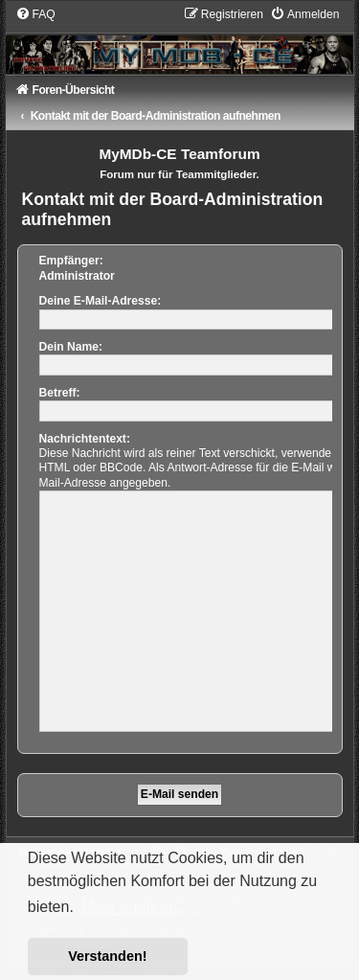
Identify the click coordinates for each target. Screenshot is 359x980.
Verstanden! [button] (107, 956)
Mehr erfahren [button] (129, 908)
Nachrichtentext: (85, 439)
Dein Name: (71, 347)
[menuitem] (35, 14)
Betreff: (60, 393)
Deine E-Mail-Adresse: (101, 301)
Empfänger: (71, 261)
